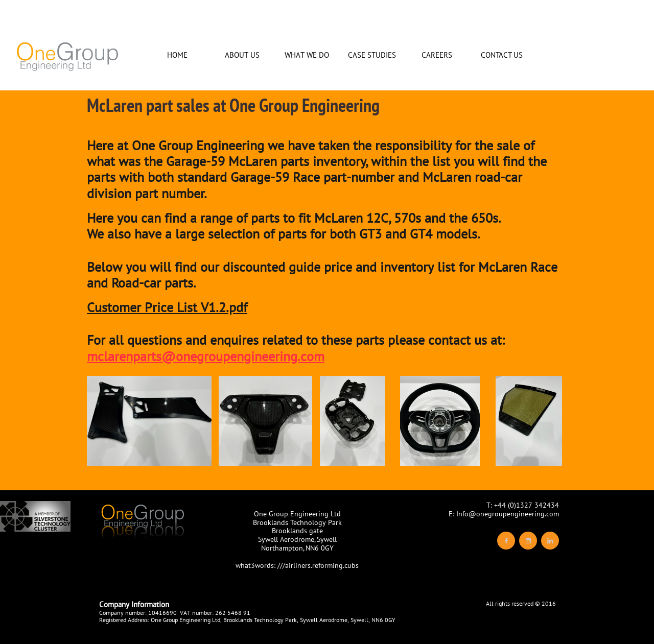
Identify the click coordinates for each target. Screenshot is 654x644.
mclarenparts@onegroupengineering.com (206, 356)
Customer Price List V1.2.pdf (167, 307)
